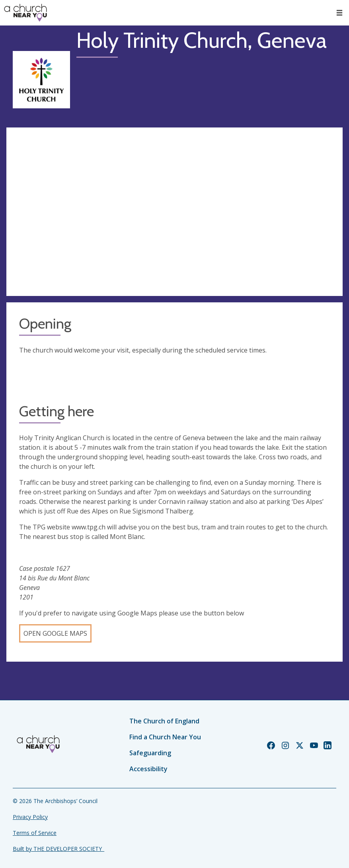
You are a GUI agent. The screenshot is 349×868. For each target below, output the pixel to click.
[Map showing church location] (174, 212)
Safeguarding (150, 753)
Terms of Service (35, 833)
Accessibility (148, 769)
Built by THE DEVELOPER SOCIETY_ (58, 849)
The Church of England (164, 721)
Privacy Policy (30, 817)
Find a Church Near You (165, 737)
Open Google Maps (55, 633)
